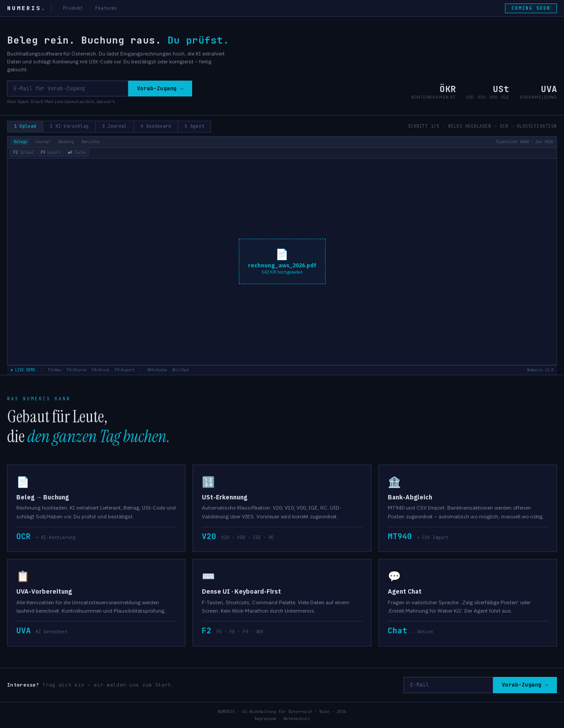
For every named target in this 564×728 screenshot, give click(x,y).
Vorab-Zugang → (160, 89)
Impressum (265, 718)
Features (106, 8)
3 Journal (117, 126)
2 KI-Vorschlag (70, 126)
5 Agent (199, 126)
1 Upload (26, 126)
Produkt (73, 8)
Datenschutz (297, 718)
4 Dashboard (159, 126)
